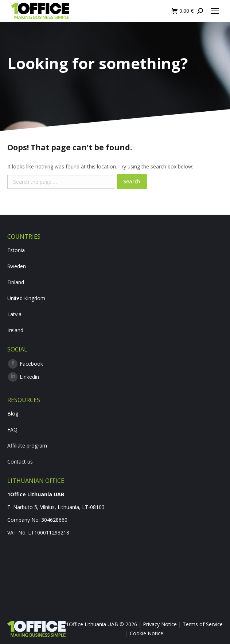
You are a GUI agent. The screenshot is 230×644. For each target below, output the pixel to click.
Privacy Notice (160, 624)
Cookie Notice (147, 633)
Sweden (17, 266)
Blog (13, 414)
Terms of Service (203, 624)
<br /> (115, 568)
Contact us (20, 462)
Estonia (16, 250)
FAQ (12, 430)
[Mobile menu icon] (215, 11)
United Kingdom (26, 298)
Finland (16, 282)
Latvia (14, 314)
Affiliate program (27, 446)
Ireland (15, 330)
